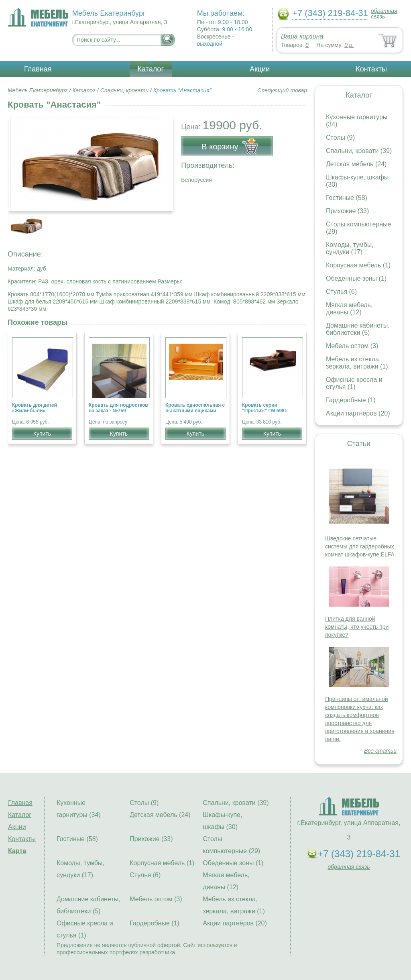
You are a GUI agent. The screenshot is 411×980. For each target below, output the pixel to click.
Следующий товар (282, 90)
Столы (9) (340, 138)
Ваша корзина (302, 36)
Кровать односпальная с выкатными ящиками (195, 408)
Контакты (371, 69)
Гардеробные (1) (351, 400)
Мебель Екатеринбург (38, 90)
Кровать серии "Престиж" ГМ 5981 (265, 408)
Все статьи (380, 751)
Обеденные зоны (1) (356, 278)
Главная (38, 69)
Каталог (151, 69)
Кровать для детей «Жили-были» (35, 408)
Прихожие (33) (347, 211)
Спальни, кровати (124, 90)
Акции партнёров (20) (358, 413)
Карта (17, 851)
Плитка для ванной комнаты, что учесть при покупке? (357, 627)
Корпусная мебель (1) (358, 265)
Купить (42, 434)
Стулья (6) (341, 292)
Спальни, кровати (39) (359, 151)
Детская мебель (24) (356, 164)
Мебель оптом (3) (352, 346)
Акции (260, 69)
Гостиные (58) (347, 198)
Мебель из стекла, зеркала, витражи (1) (357, 363)
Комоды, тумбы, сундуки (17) (350, 248)
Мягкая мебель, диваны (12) (349, 309)
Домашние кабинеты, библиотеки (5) (358, 329)
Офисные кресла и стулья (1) (354, 383)
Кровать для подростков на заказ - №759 (118, 408)
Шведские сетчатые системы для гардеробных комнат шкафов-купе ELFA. (361, 546)
